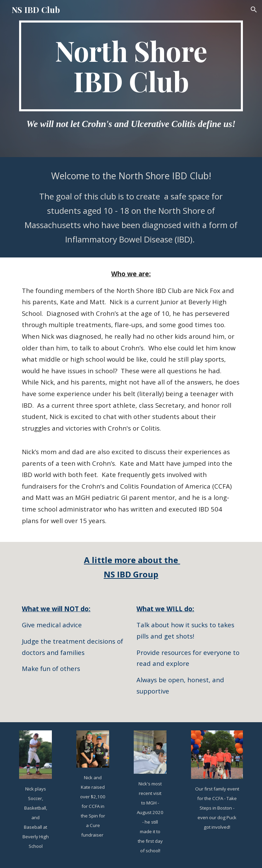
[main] (131, 66)
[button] (254, 10)
